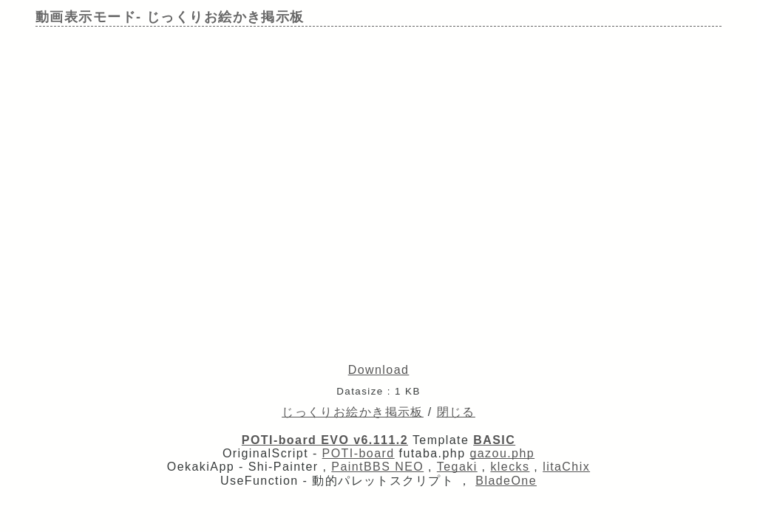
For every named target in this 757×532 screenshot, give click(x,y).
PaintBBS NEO (377, 467)
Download (379, 370)
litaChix (566, 467)
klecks (510, 467)
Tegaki (457, 467)
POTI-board (359, 453)
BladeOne (506, 481)
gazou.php (502, 453)
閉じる (456, 412)
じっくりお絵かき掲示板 (353, 412)
